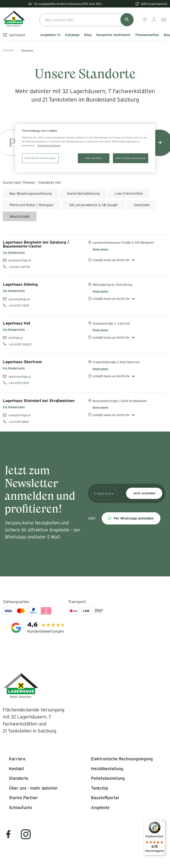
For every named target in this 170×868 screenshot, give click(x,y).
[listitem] (17, 759)
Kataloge (72, 35)
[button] (131, 518)
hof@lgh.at (16, 338)
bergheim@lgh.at (20, 260)
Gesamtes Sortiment (113, 35)
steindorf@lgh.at (20, 415)
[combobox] (86, 20)
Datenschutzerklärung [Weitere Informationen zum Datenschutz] (49, 145)
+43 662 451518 (19, 267)
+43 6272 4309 (19, 305)
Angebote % (50, 35)
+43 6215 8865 (19, 422)
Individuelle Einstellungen (40, 158)
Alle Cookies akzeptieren (131, 158)
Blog (88, 35)
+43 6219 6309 (19, 383)
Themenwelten (147, 35)
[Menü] (163, 822)
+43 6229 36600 (20, 344)
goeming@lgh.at (19, 299)
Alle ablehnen (94, 158)
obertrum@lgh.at (20, 376)
